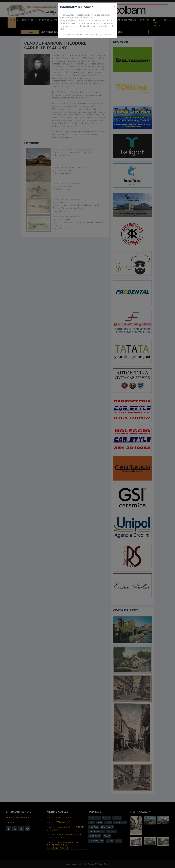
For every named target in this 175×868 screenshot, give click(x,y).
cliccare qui (107, 35)
